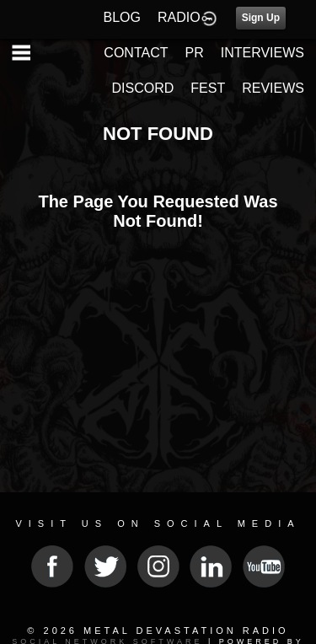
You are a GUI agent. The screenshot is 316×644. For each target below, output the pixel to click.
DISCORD (143, 88)
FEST (208, 88)
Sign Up (261, 18)
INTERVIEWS (262, 53)
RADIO (179, 17)
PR (194, 53)
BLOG (122, 17)
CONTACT (136, 53)
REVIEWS (273, 88)
